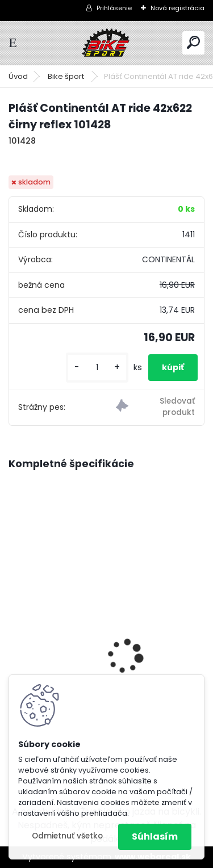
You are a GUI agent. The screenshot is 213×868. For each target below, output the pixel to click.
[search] (193, 42)
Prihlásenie (114, 8)
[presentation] (15, 637)
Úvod (18, 76)
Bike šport (67, 76)
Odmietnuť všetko (67, 836)
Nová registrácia (177, 8)
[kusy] (97, 368)
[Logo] (107, 43)
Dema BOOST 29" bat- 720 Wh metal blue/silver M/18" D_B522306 (97, 649)
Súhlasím (155, 836)
